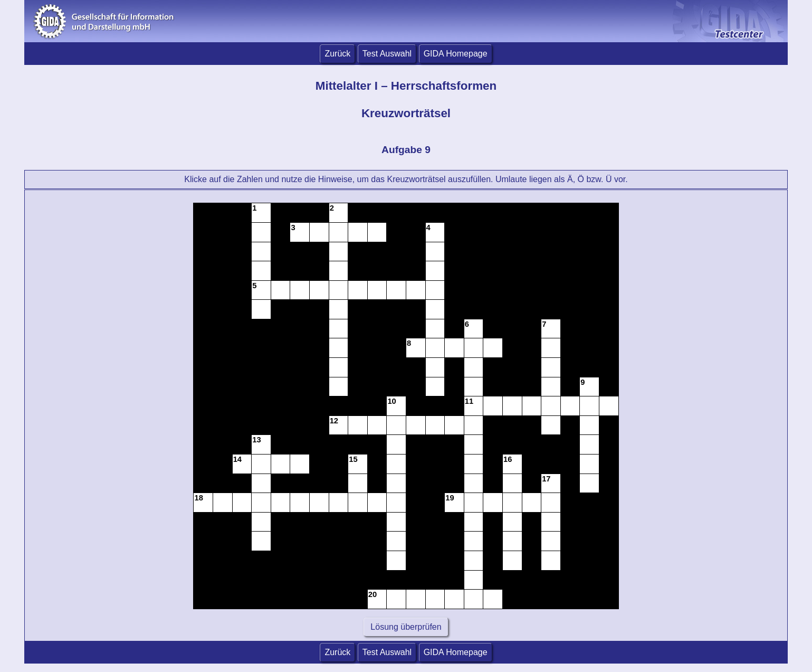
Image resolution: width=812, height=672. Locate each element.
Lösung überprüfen (406, 627)
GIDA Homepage (456, 54)
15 (353, 459)
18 (198, 498)
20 (372, 594)
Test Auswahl (387, 54)
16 (508, 459)
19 (450, 498)
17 (546, 479)
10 (391, 401)
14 (237, 459)
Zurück (337, 54)
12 (334, 421)
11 (469, 401)
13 (256, 440)
